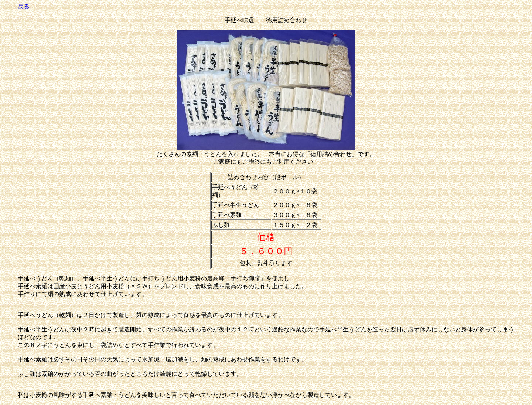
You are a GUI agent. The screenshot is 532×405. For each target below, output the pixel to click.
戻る (24, 6)
